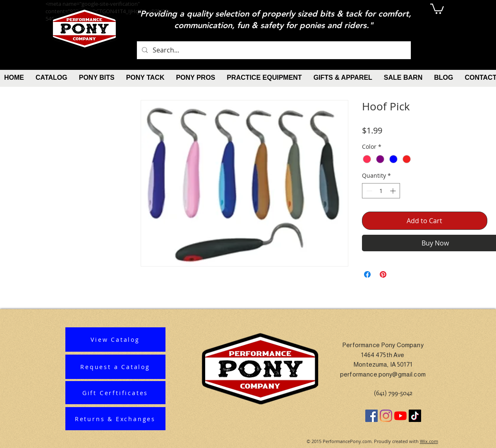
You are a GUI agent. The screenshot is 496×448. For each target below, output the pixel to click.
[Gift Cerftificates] (115, 393)
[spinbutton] (381, 191)
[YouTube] (400, 416)
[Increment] (394, 191)
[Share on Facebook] (367, 274)
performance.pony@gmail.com (383, 374)
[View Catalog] (115, 340)
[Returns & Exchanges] (115, 419)
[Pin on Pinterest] (383, 274)
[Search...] (273, 50)
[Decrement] (368, 191)
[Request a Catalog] (115, 367)
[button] (437, 8)
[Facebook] (371, 416)
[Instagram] (386, 416)
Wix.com (429, 441)
